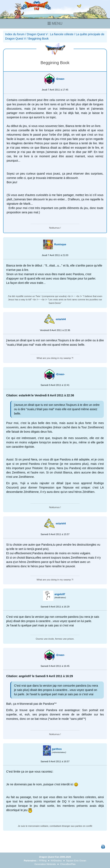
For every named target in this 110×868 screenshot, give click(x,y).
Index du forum (15, 34)
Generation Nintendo (45, 864)
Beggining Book (38, 39)
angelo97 (60, 594)
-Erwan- (60, 79)
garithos (57, 749)
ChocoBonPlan (68, 864)
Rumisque (60, 244)
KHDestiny (56, 861)
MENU (55, 23)
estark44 (61, 319)
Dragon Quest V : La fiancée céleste (50, 34)
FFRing (43, 861)
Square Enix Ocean (76, 861)
